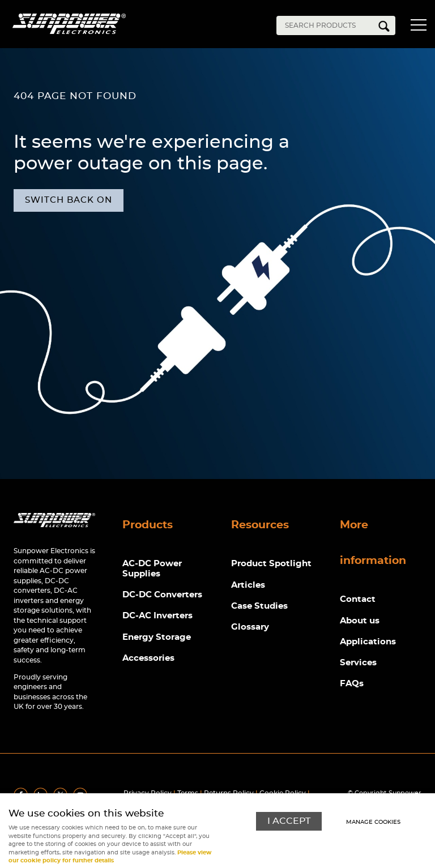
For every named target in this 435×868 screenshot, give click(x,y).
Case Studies (259, 607)
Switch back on (69, 200)
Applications (368, 642)
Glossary (250, 628)
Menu (418, 27)
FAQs (352, 685)
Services (358, 663)
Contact (358, 600)
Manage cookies (373, 822)
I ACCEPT (289, 821)
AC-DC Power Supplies (152, 569)
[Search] (327, 25)
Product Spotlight (271, 564)
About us (360, 621)
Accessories (148, 659)
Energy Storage (157, 638)
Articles (248, 585)
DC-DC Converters (162, 595)
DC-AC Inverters (157, 616)
